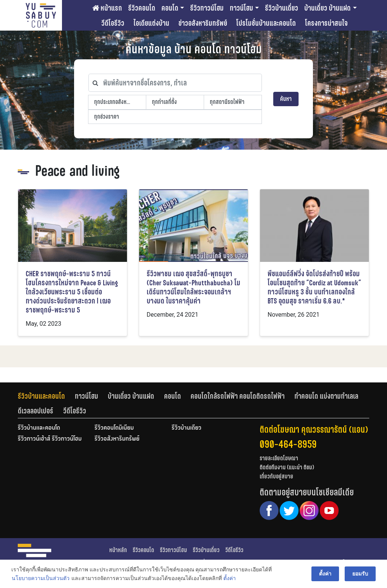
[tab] (46, 396)
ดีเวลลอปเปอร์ (36, 411)
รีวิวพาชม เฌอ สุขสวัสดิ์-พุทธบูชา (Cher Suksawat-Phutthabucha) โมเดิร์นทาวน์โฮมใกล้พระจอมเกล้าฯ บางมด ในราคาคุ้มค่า (193, 287)
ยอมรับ (360, 574)
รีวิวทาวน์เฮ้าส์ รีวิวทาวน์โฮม (50, 439)
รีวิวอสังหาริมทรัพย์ (117, 439)
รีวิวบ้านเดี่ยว (282, 8)
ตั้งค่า (230, 578)
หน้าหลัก (118, 550)
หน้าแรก (107, 8)
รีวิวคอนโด (142, 8)
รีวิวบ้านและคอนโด (41, 396)
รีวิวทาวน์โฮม (207, 8)
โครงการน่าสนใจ (326, 23)
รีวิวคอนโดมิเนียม (114, 428)
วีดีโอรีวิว (113, 23)
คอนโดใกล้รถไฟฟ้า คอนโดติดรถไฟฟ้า (238, 396)
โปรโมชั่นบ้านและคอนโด (266, 23)
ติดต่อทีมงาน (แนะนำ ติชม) (287, 467)
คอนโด (170, 8)
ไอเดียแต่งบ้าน (151, 23)
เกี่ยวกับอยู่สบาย (276, 476)
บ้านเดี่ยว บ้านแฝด (327, 8)
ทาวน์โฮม (241, 8)
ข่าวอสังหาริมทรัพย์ (203, 23)
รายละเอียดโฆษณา (279, 458)
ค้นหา (286, 99)
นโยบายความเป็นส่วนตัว (41, 578)
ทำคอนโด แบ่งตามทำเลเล (326, 396)
